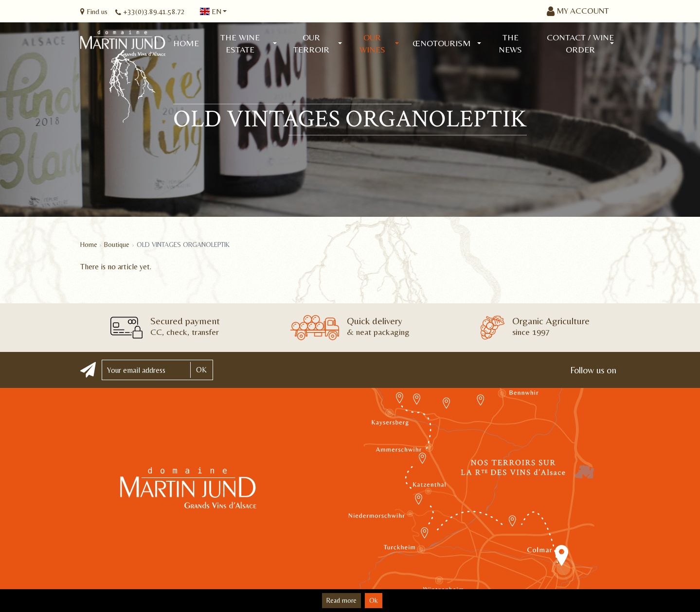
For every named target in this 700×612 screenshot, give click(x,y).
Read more (341, 600)
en (211, 11)
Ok (374, 600)
